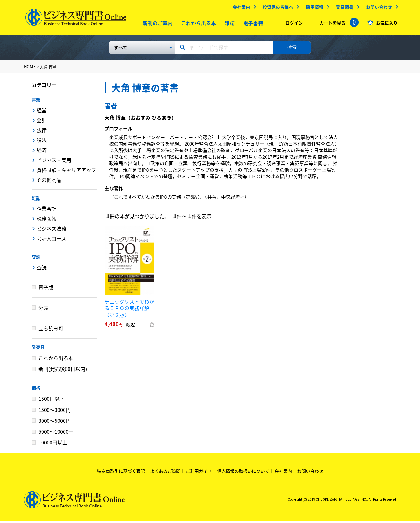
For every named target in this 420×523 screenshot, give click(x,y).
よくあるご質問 (165, 473)
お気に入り (385, 24)
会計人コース (51, 241)
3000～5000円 (55, 423)
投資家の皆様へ (276, 8)
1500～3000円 (55, 412)
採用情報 (313, 8)
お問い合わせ (378, 8)
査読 (36, 259)
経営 (42, 113)
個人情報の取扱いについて (243, 473)
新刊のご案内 (156, 25)
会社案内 (240, 8)
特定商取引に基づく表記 (121, 473)
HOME (30, 69)
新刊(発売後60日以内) (63, 371)
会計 (42, 123)
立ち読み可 (51, 331)
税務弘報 (47, 221)
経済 (42, 152)
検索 (292, 50)
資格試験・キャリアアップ (66, 172)
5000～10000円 (56, 434)
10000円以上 (53, 445)
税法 (42, 142)
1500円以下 (51, 401)
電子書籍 (252, 25)
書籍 (36, 102)
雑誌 (228, 25)
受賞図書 (343, 8)
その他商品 (49, 182)
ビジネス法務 (51, 231)
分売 (43, 310)
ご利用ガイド (199, 473)
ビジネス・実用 (54, 162)
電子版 (46, 290)
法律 (42, 133)
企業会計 (47, 211)
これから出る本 (197, 25)
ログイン (293, 24)
